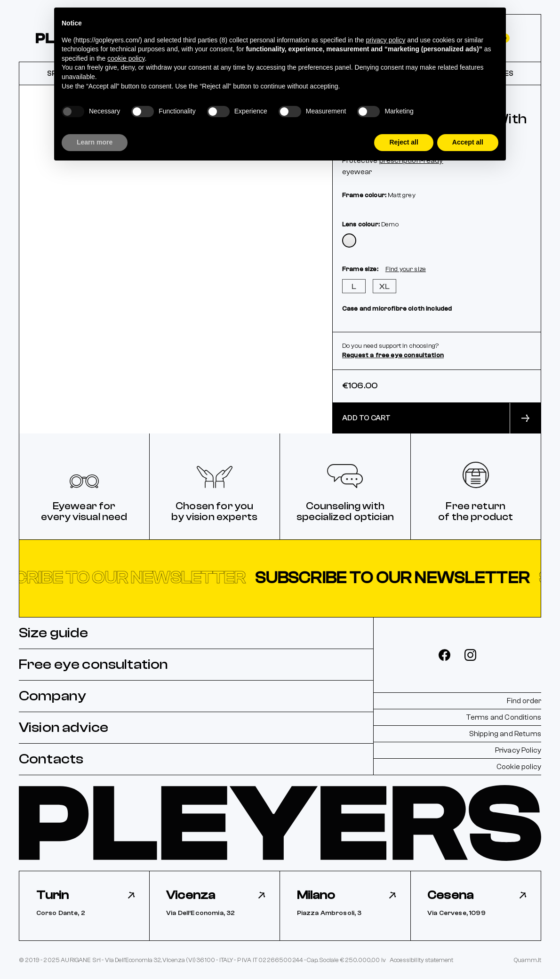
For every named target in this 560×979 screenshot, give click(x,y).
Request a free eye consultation (393, 355)
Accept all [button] (468, 142)
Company (52, 696)
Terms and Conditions (504, 717)
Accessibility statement (422, 960)
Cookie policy (519, 767)
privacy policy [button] (385, 40)
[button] (280, 578)
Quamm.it (528, 960)
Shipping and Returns (505, 734)
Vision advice (64, 727)
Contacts (51, 759)
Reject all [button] (404, 142)
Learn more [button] (95, 142)
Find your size (406, 269)
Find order (524, 701)
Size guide (54, 633)
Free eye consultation (93, 664)
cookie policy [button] (126, 58)
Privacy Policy (518, 750)
